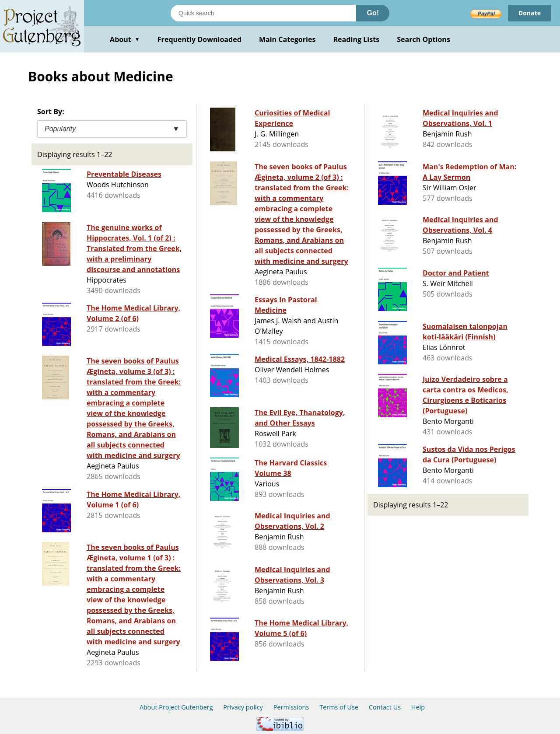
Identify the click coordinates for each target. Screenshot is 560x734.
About (125, 39)
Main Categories (287, 39)
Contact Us (385, 707)
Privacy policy (243, 707)
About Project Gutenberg (176, 707)
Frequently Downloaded (199, 39)
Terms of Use (339, 707)
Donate (530, 13)
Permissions (291, 707)
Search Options (423, 39)
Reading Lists (357, 39)
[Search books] (263, 13)
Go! (373, 13)
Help (418, 707)
